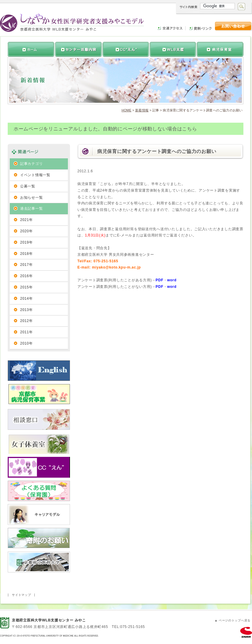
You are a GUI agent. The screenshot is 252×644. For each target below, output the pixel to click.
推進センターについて (78, 49)
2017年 (26, 265)
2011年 (26, 332)
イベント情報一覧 (35, 175)
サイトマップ (21, 595)
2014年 (26, 299)
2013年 (26, 310)
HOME (126, 110)
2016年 (26, 276)
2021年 (26, 220)
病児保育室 (220, 49)
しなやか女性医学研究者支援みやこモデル (72, 23)
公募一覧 (28, 186)
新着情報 (142, 110)
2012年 (26, 321)
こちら (189, 129)
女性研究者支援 (173, 49)
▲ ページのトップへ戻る (232, 620)
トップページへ (31, 49)
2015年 (26, 287)
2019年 (26, 242)
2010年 (26, 343)
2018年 (26, 254)
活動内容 (125, 49)
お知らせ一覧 (31, 198)
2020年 (26, 231)
